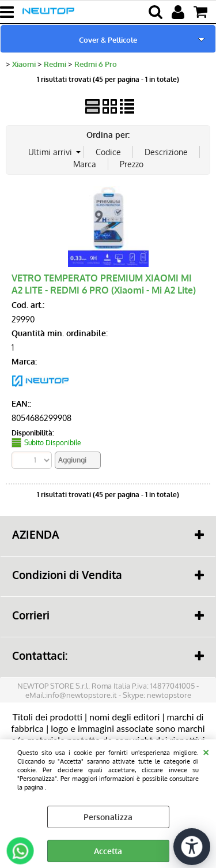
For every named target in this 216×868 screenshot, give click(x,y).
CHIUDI (206, 751)
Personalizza (108, 817)
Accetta (108, 851)
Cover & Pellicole (108, 40)
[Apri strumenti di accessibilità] (192, 847)
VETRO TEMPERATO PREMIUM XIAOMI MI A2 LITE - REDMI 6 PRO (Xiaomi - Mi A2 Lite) (104, 284)
